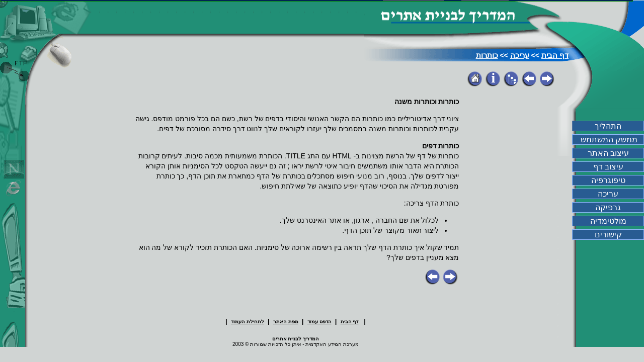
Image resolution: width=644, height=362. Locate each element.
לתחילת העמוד (248, 322)
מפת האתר (286, 322)
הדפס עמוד (319, 322)
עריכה (520, 55)
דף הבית (555, 55)
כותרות (487, 55)
